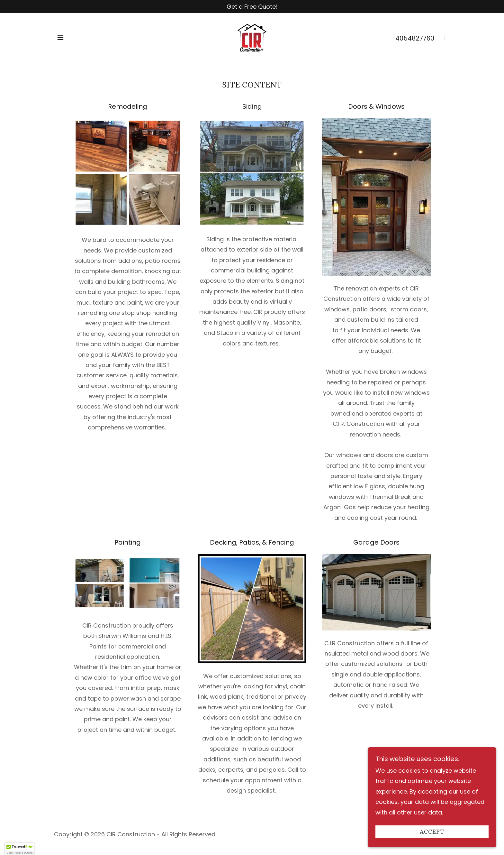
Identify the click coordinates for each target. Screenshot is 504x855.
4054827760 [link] (415, 38)
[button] (60, 38)
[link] (252, 37)
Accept (432, 832)
